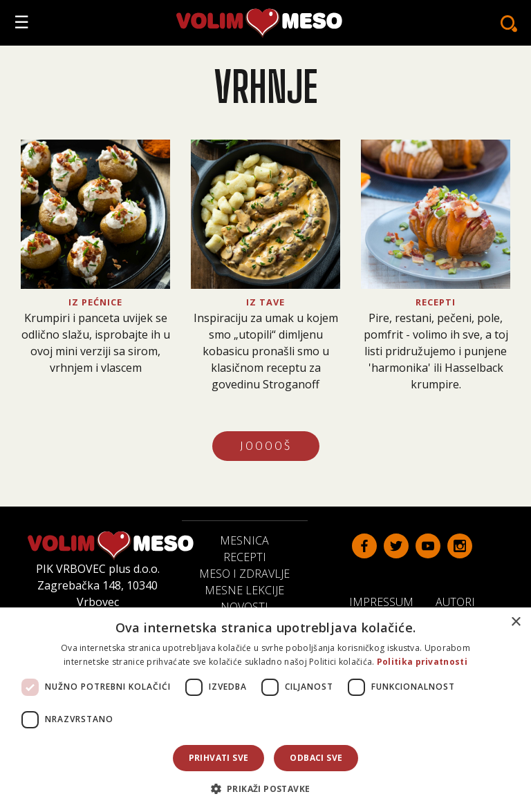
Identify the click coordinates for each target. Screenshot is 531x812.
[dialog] (265, 710)
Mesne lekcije (244, 590)
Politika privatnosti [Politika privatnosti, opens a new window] (422, 662)
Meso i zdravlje (244, 574)
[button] (266, 789)
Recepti (245, 557)
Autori (461, 601)
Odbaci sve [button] (316, 758)
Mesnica (244, 540)
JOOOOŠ (266, 446)
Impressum (387, 601)
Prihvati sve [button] (219, 758)
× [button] (515, 622)
